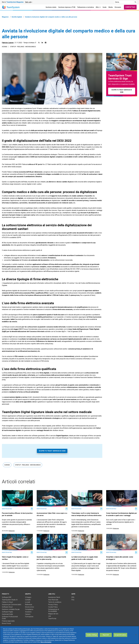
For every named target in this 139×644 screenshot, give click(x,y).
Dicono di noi (29, 607)
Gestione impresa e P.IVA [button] (67, 7)
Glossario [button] (118, 7)
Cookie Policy (53, 607)
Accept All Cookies (120, 635)
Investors (28, 612)
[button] (29, 2)
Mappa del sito (53, 614)
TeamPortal (52, 619)
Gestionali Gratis (7, 614)
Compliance (29, 609)
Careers (28, 614)
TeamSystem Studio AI (10, 600)
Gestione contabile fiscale (11, 609)
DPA (73, 597)
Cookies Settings (92, 635)
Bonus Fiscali (6, 623)
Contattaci (130, 7)
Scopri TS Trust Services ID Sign (52, 451)
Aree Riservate (53, 600)
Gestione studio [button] (51, 7)
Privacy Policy (53, 605)
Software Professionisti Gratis (10, 618)
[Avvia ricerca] (135, 2)
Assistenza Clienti (54, 597)
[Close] (136, 635)
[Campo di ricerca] (124, 2)
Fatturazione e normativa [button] (86, 7)
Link (50, 616)
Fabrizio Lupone (8, 43)
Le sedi (28, 602)
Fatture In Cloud (7, 602)
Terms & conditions (55, 602)
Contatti (28, 600)
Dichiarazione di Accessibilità (54, 610)
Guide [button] (105, 7)
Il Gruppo (28, 597)
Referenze (29, 605)
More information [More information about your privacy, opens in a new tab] (46, 642)
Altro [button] (98, 7)
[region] (69, 635)
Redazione (12, 531)
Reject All (106, 635)
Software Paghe (7, 612)
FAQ (73, 600)
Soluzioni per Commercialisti (12, 605)
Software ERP (7, 597)
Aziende (5, 47)
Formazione (29, 617)
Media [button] (111, 7)
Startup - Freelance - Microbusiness (23, 47)
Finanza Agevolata (8, 621)
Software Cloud (7, 607)
